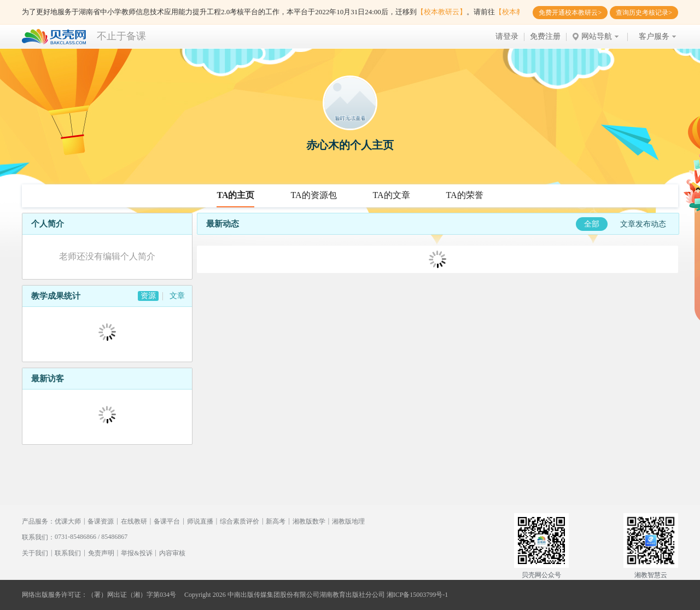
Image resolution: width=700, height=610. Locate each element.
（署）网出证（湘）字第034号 (132, 595)
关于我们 (35, 553)
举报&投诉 (136, 553)
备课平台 (167, 521)
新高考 (276, 521)
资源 (148, 296)
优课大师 (68, 521)
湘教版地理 (348, 521)
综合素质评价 (240, 521)
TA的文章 (392, 195)
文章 (177, 296)
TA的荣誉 (465, 195)
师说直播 (200, 521)
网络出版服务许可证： (55, 595)
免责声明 (101, 553)
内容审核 (172, 553)
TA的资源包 (313, 195)
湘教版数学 (309, 521)
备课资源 (101, 521)
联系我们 (68, 553)
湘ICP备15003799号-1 (418, 595)
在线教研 (134, 521)
